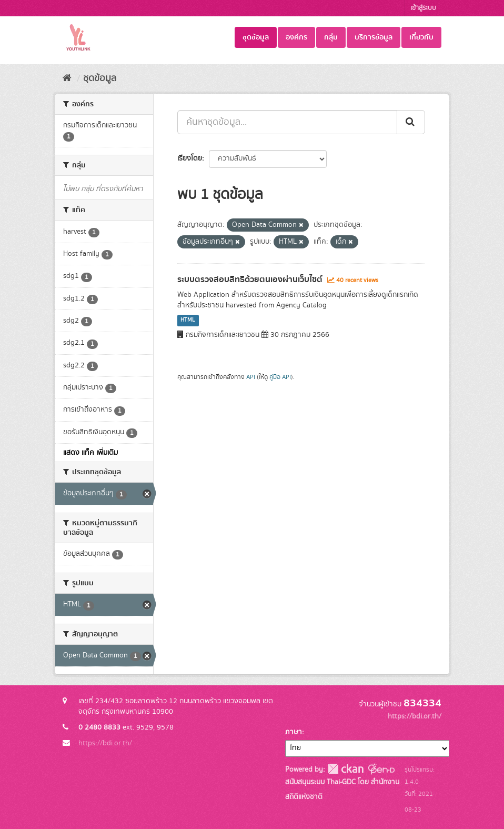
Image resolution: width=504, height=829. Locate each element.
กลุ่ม (331, 37)
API (251, 377)
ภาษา (294, 732)
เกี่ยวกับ (421, 37)
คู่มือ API (280, 377)
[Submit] (411, 122)
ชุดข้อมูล (256, 37)
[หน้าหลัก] (67, 78)
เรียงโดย (190, 158)
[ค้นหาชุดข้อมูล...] (287, 122)
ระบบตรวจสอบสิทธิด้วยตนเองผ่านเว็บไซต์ (250, 279)
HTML (188, 321)
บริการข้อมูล (374, 37)
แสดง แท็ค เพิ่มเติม (90, 453)
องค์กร (296, 37)
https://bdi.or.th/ (105, 743)
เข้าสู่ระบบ (423, 8)
